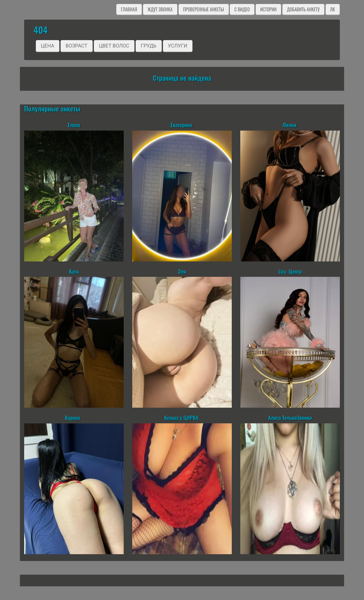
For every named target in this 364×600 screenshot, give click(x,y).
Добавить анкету (303, 9)
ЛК (333, 9)
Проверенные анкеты (204, 9)
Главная (129, 9)
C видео (242, 9)
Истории (268, 9)
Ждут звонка (160, 9)
